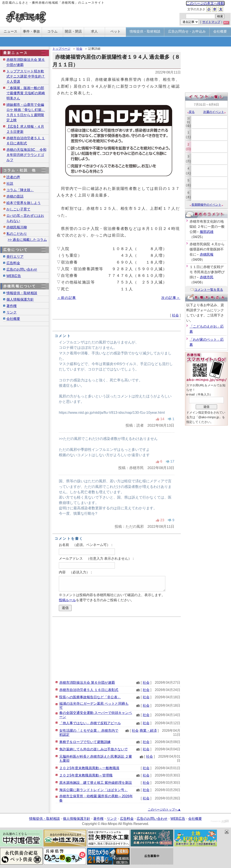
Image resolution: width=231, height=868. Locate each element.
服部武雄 (207, 232)
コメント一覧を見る (207, 290)
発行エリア (15, 257)
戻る (191, 112)
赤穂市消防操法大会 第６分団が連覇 (87, 683)
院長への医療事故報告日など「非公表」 (90, 697)
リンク (12, 312)
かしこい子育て (18, 209)
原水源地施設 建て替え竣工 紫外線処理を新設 (96, 783)
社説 (10, 184)
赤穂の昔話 (15, 196)
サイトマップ (211, 22)
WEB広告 (14, 276)
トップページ (61, 49)
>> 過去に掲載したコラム (27, 240)
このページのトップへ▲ (164, 810)
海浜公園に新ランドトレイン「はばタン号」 (93, 790)
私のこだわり (17, 234)
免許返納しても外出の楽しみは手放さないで (93, 749)
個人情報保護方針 (20, 299)
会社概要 (13, 319)
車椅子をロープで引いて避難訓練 (85, 742)
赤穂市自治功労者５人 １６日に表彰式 (89, 690)
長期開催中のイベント (206, 205)
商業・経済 (148, 731)
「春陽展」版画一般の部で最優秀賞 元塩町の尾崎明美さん (26, 93)
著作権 (12, 306)
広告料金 (13, 263)
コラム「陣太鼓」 (20, 190)
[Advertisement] (117, 648)
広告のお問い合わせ (22, 269)
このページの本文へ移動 (205, 3)
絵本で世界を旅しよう (24, 203)
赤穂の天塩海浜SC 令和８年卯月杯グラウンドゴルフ (26, 155)
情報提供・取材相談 (22, 293)
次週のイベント (215, 112)
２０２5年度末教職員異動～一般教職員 (89, 768)
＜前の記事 (67, 298)
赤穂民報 (207, 254)
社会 (79, 49)
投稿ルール (67, 600)
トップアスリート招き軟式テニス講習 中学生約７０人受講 (26, 76)
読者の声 (13, 177)
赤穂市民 (207, 277)
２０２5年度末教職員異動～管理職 (86, 775)
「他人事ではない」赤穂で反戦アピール (90, 723)
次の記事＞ (171, 298)
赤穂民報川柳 (17, 227)
